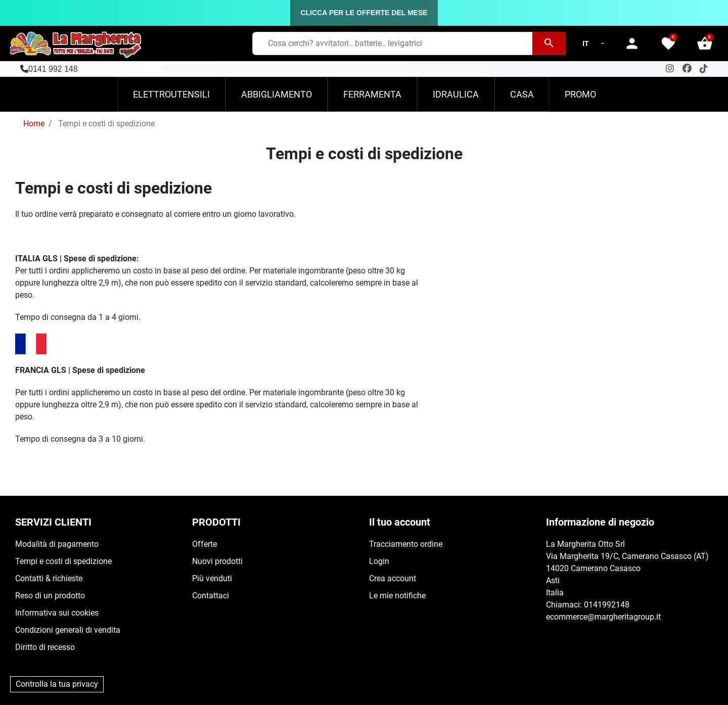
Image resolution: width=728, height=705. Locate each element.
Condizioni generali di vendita (68, 630)
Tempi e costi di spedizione (63, 561)
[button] (705, 43)
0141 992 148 (53, 69)
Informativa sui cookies (57, 613)
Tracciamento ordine (406, 544)
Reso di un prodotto (50, 596)
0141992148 (607, 605)
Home (34, 124)
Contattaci (211, 596)
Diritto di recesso (45, 647)
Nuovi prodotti (217, 561)
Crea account (393, 578)
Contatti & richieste (49, 578)
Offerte (204, 544)
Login (379, 561)
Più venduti (212, 578)
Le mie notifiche (397, 596)
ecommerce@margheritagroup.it (603, 617)
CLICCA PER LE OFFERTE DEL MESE (364, 13)
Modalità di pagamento (57, 544)
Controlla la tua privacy (57, 684)
